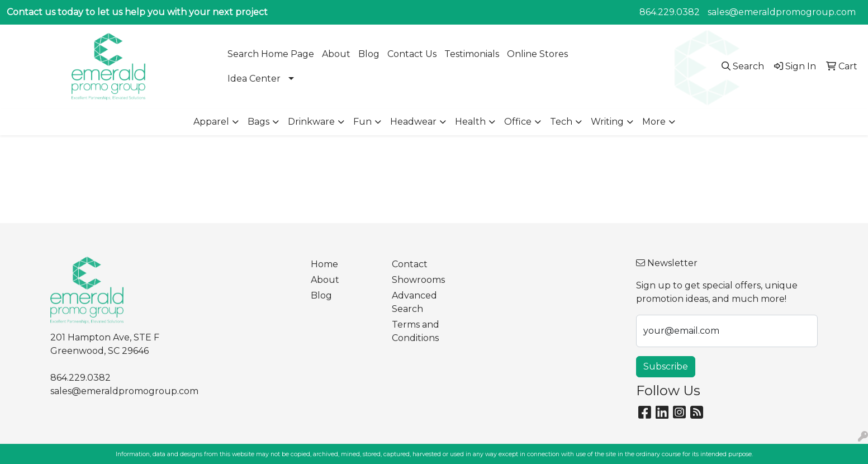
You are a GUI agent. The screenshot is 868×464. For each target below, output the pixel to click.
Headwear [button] (413, 122)
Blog (369, 54)
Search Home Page (271, 54)
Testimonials (472, 54)
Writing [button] (607, 122)
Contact (410, 264)
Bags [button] (258, 122)
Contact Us (412, 54)
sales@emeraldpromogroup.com (782, 12)
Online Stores (537, 54)
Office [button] (518, 122)
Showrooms (418, 280)
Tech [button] (561, 122)
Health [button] (470, 122)
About (336, 54)
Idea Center (254, 79)
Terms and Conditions (416, 331)
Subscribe (666, 366)
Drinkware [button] (311, 122)
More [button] (654, 122)
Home (324, 264)
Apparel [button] (211, 122)
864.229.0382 (670, 12)
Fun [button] (362, 122)
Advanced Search (414, 302)
